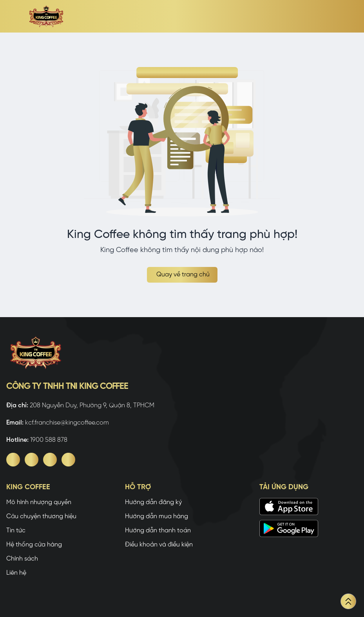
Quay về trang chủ (183, 275)
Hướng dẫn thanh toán (158, 531)
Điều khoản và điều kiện (159, 545)
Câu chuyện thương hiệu (41, 516)
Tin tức (16, 531)
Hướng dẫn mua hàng (157, 516)
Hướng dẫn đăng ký (153, 502)
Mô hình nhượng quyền (39, 502)
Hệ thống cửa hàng (34, 545)
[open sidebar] (13, 16)
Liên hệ (16, 573)
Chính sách (22, 559)
